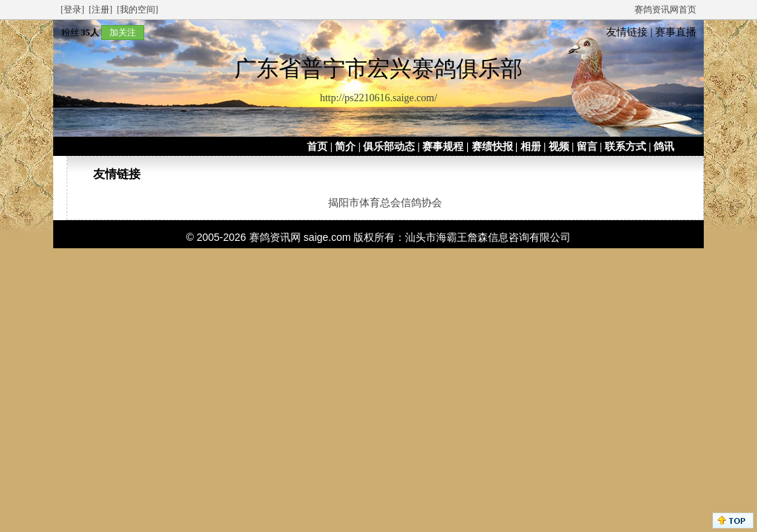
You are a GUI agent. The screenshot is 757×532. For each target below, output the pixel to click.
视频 (559, 147)
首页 (317, 147)
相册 (531, 147)
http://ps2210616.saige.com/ (379, 98)
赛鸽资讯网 (275, 237)
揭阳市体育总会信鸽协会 (385, 203)
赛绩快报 (492, 147)
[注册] (101, 10)
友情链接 (627, 32)
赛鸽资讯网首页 (665, 10)
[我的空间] (138, 10)
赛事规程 (443, 147)
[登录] (72, 10)
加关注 (123, 33)
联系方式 (625, 147)
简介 (345, 147)
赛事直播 (676, 32)
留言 (587, 147)
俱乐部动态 (389, 147)
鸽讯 (664, 147)
